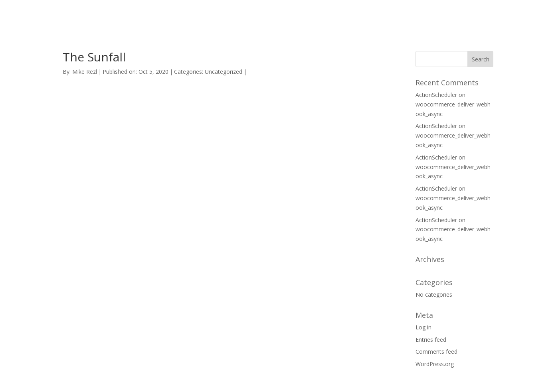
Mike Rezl (85, 72)
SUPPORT (406, 16)
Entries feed (431, 340)
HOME (369, 16)
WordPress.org (435, 364)
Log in (423, 327)
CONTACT (449, 16)
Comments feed (436, 352)
